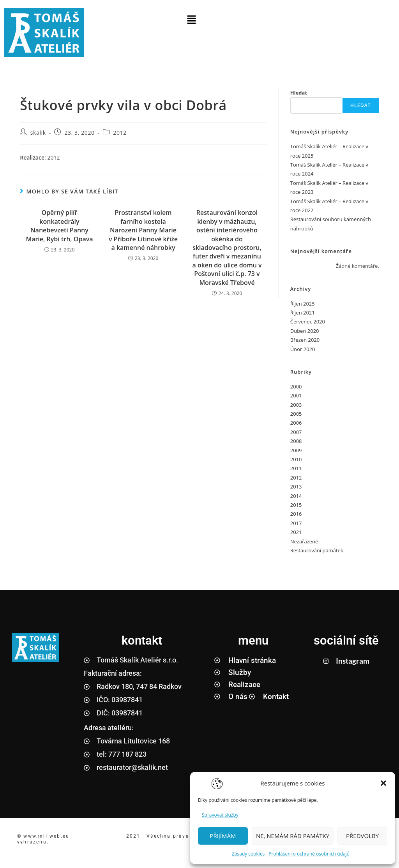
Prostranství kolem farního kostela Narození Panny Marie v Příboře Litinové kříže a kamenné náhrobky (143, 230)
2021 (296, 532)
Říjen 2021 (303, 313)
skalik (38, 133)
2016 (296, 514)
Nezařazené (304, 541)
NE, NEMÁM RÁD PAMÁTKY (293, 836)
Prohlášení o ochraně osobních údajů (309, 854)
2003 (296, 405)
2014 (296, 496)
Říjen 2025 (303, 304)
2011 (296, 468)
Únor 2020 (303, 349)
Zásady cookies (248, 854)
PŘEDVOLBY (362, 836)
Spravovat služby (220, 815)
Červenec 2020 (308, 322)
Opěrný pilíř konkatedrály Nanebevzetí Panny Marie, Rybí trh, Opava (59, 226)
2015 (296, 505)
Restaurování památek (317, 550)
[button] (383, 783)
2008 (296, 441)
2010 (296, 459)
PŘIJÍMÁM (223, 836)
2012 (120, 133)
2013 (296, 487)
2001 (296, 395)
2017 (296, 523)
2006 (296, 423)
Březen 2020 (305, 340)
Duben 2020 (305, 331)
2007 (296, 432)
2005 (296, 414)
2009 (296, 450)
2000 (296, 387)
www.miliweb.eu (47, 836)
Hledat (299, 93)
